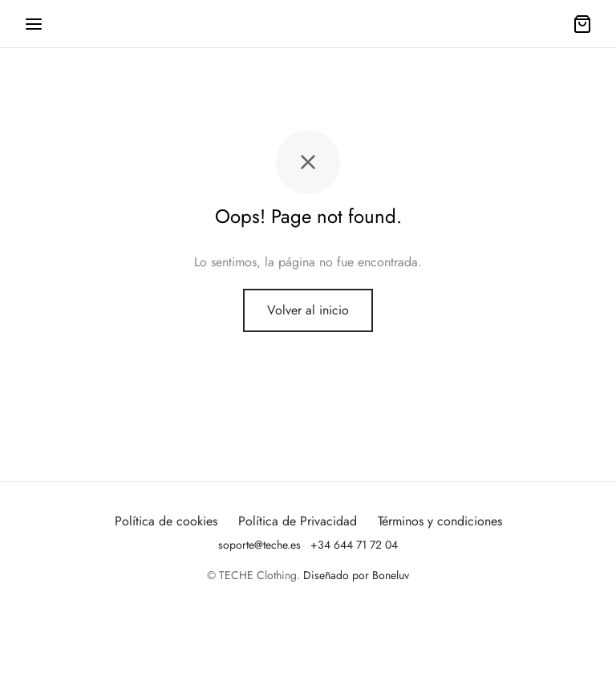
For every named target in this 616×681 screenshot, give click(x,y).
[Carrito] (582, 24)
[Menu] (34, 24)
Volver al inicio (308, 310)
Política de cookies (166, 521)
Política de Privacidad (298, 521)
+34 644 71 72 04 (354, 545)
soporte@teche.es (259, 545)
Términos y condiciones (440, 521)
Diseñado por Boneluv (356, 575)
